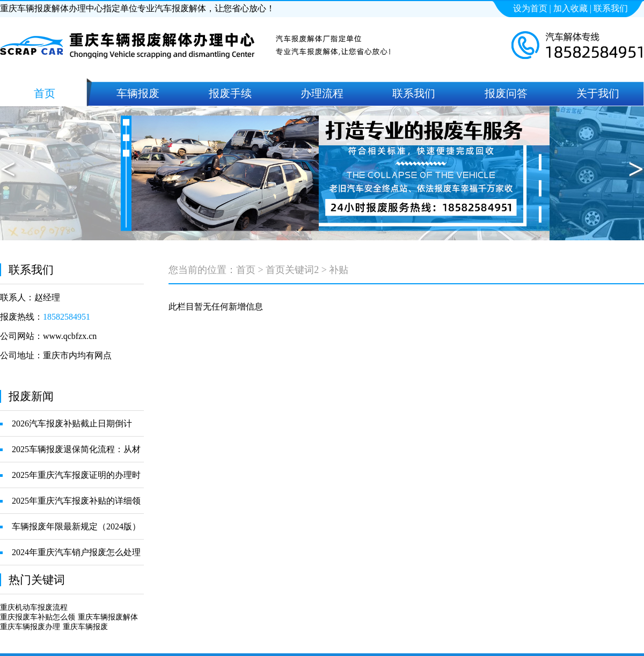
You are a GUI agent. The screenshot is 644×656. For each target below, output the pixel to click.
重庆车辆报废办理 (30, 627)
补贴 (339, 270)
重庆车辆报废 (85, 627)
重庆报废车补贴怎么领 (38, 617)
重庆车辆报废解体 (108, 617)
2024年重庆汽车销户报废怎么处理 (76, 552)
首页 (246, 270)
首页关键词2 (292, 270)
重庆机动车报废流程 (34, 607)
